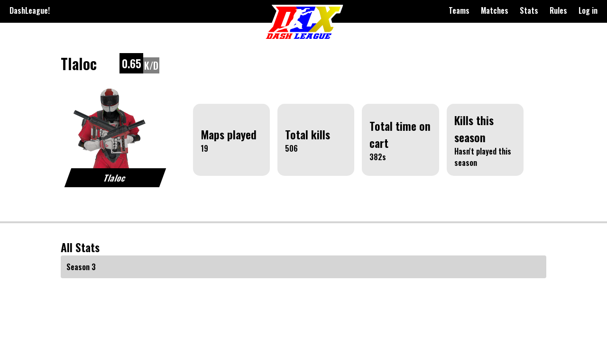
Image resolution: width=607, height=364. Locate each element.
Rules (558, 10)
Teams (459, 10)
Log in (588, 10)
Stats (529, 10)
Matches (495, 10)
